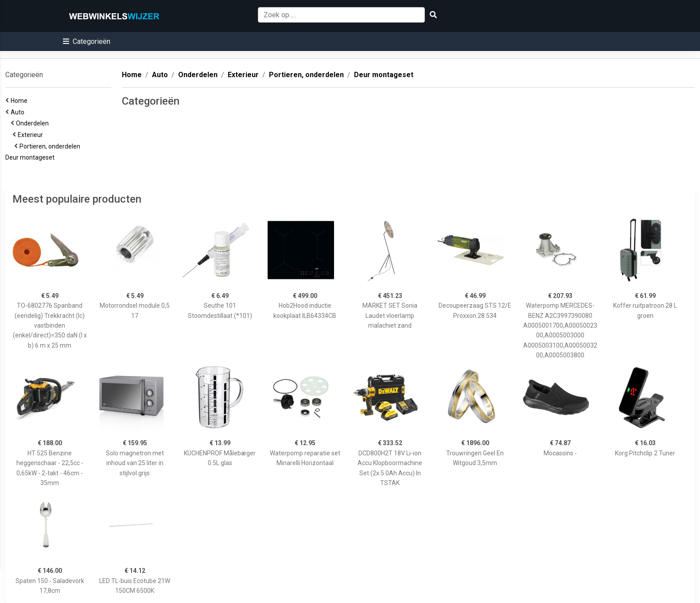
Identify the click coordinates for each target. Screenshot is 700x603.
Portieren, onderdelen (51, 146)
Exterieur (32, 135)
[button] (87, 41)
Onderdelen (34, 123)
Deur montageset (31, 157)
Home (20, 101)
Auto (19, 112)
